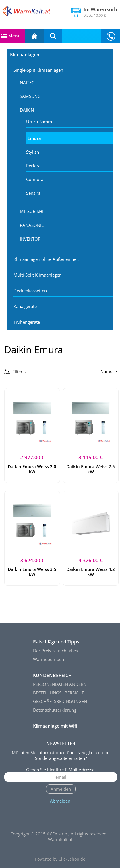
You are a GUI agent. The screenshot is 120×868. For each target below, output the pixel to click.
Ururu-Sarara (39, 122)
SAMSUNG (30, 96)
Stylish (33, 152)
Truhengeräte (27, 322)
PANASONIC (32, 225)
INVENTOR (30, 239)
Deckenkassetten (30, 291)
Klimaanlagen (25, 55)
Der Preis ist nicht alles (55, 651)
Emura (34, 138)
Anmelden (61, 789)
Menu (11, 36)
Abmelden (60, 801)
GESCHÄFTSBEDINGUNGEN (60, 701)
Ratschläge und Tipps (56, 642)
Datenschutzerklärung (55, 710)
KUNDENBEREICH (52, 675)
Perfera (33, 166)
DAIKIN (27, 110)
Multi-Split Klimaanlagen (38, 275)
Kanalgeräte (25, 306)
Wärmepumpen (49, 659)
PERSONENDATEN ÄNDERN (60, 684)
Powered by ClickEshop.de (60, 859)
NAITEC (27, 82)
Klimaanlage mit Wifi (55, 726)
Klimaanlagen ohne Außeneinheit (46, 259)
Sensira (33, 193)
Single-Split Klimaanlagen (38, 70)
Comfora (35, 179)
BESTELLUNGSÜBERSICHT (58, 693)
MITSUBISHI (32, 211)
